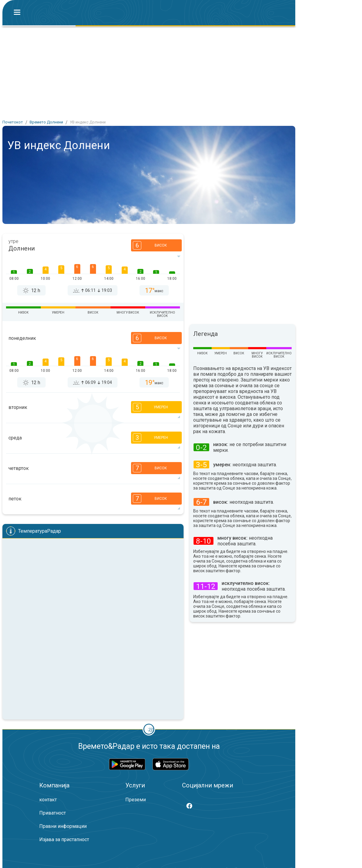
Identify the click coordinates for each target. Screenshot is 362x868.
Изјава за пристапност (64, 839)
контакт (48, 800)
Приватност (53, 813)
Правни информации (63, 826)
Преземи (136, 800)
